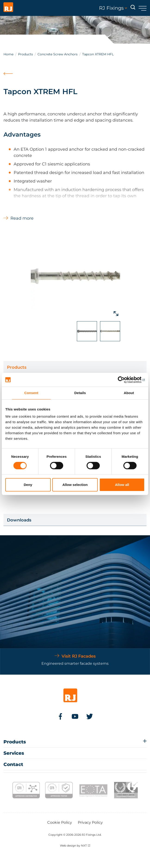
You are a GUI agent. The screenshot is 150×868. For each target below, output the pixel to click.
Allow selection (75, 485)
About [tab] (129, 393)
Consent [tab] (31, 393)
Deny (28, 485)
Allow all (122, 485)
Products (25, 54)
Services (14, 753)
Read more (22, 218)
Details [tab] (80, 393)
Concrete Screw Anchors (58, 54)
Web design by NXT (73, 846)
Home (8, 54)
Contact (13, 764)
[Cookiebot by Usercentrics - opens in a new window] (124, 380)
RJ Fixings (113, 8)
